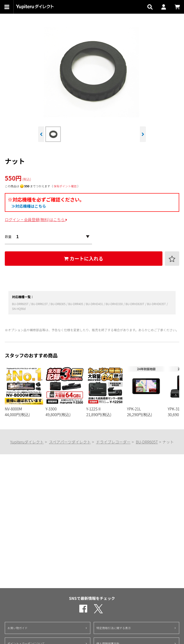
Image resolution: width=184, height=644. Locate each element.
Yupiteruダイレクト (27, 442)
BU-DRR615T (40, 304)
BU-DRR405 (76, 304)
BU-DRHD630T (135, 304)
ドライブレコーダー (113, 442)
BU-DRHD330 (115, 304)
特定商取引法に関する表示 (114, 628)
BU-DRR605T (21, 304)
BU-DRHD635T (157, 304)
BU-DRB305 (58, 304)
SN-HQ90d (19, 309)
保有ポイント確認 (65, 186)
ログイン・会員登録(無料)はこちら (36, 219)
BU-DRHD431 (95, 304)
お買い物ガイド (17, 628)
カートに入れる (84, 258)
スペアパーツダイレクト (70, 442)
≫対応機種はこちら (29, 206)
